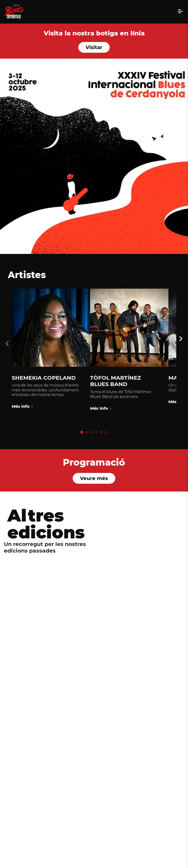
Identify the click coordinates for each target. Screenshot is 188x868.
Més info (21, 407)
